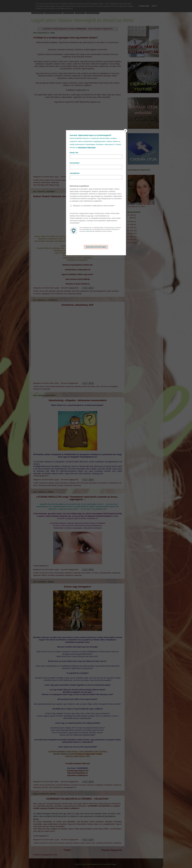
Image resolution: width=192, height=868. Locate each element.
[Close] (125, 131)
